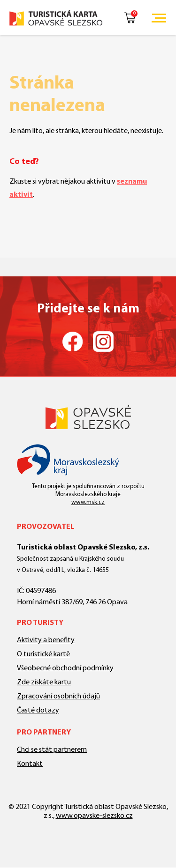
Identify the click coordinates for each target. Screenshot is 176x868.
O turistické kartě (43, 654)
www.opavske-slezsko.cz (94, 816)
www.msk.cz (88, 502)
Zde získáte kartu (44, 683)
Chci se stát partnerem (52, 750)
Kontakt (30, 764)
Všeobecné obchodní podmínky (65, 668)
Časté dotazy (38, 711)
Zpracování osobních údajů (58, 697)
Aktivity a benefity (46, 640)
